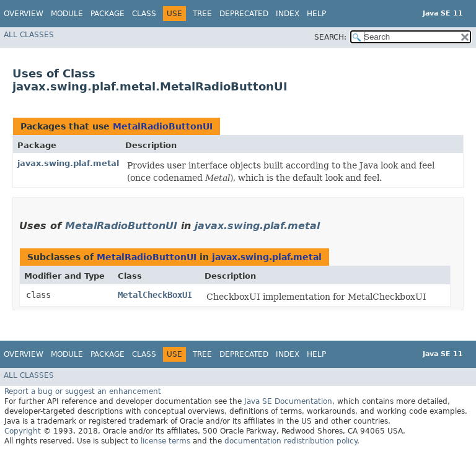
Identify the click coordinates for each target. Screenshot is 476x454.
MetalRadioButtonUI (163, 126)
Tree (202, 14)
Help (316, 14)
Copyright (23, 431)
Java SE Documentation (288, 401)
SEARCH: (330, 37)
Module (67, 14)
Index (288, 14)
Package (108, 14)
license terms (165, 441)
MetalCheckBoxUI (155, 295)
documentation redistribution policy (291, 441)
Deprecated (244, 14)
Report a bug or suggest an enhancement (83, 391)
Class (144, 14)
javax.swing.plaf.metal (68, 163)
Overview (24, 14)
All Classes (29, 35)
